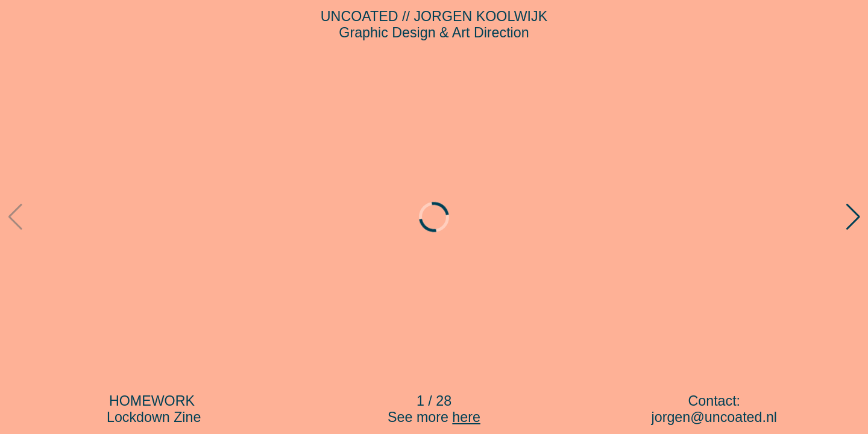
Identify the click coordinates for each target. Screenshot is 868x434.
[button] (853, 217)
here (466, 417)
